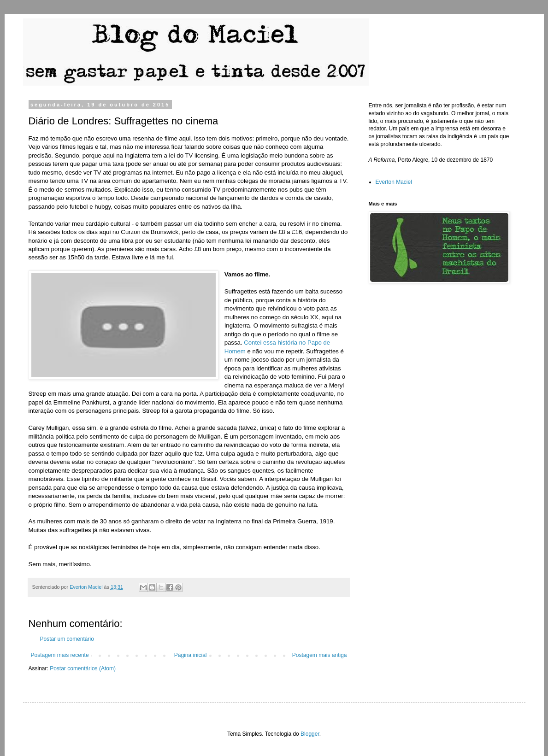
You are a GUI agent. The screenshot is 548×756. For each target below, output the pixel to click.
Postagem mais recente (60, 655)
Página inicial (191, 655)
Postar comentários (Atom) (83, 668)
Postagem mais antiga (320, 655)
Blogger (310, 734)
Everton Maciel (394, 182)
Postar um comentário (67, 639)
